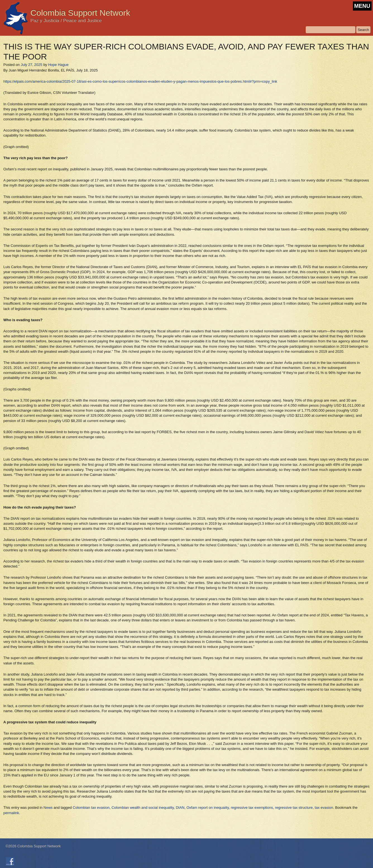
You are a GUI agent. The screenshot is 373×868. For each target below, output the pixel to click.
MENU (362, 6)
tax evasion (324, 808)
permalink (11, 813)
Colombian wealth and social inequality (143, 808)
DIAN (180, 808)
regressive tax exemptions (252, 808)
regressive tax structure (294, 808)
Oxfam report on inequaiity (208, 808)
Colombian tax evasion (91, 808)
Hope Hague (58, 65)
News (48, 808)
